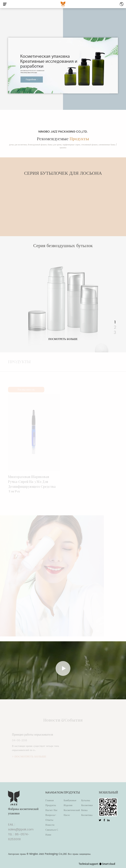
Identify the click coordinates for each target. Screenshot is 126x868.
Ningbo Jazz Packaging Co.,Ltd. (48, 854)
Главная (50, 800)
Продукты (51, 805)
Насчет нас (52, 810)
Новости (50, 825)
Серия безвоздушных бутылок (63, 246)
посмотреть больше (63, 339)
